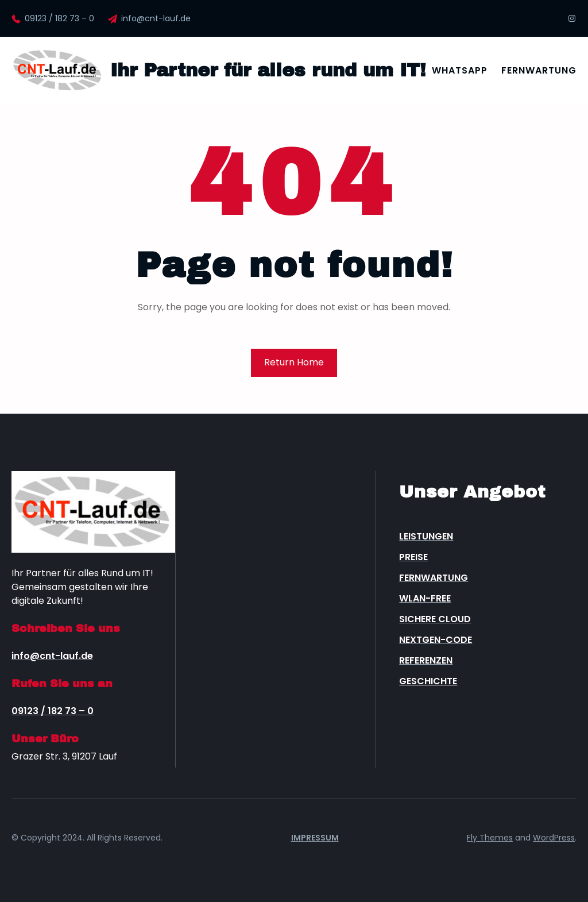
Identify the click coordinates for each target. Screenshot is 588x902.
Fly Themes (490, 838)
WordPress (554, 838)
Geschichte (428, 681)
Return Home (294, 362)
